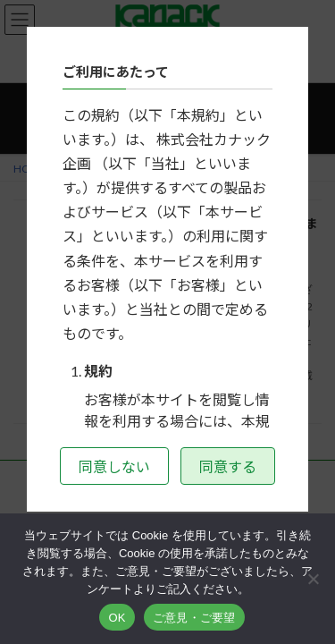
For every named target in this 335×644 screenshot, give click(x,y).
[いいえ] (313, 579)
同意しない (114, 466)
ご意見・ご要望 (194, 618)
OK (117, 618)
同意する (228, 466)
